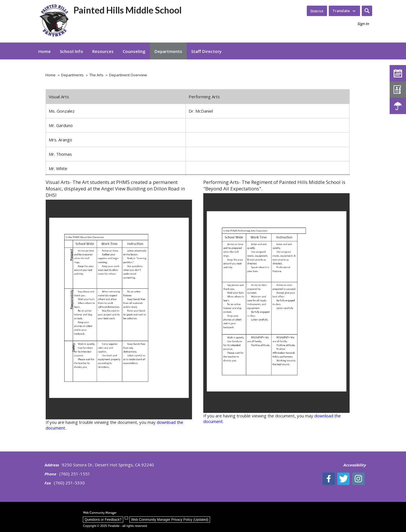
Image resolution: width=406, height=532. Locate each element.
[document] (119, 310)
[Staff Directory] (398, 90)
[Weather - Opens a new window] (398, 106)
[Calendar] (398, 73)
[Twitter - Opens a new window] (345, 479)
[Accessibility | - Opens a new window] (354, 468)
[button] (367, 11)
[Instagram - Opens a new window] (359, 479)
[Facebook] (331, 479)
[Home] (45, 51)
